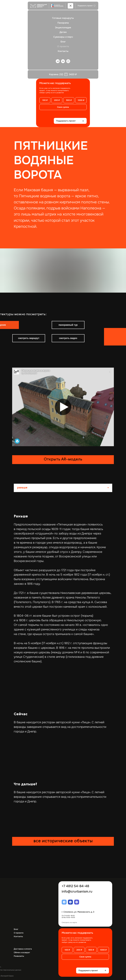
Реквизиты (19, 956)
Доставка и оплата (23, 949)
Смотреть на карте (69, 922)
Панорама (63, 23)
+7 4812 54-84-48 (75, 886)
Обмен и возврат (22, 952)
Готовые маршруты (63, 18)
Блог (63, 42)
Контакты (63, 51)
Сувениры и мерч (63, 37)
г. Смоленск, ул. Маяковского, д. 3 (78, 912)
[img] (10, 312)
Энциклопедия (63, 28)
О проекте (63, 46)
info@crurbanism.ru (77, 891)
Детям (63, 32)
